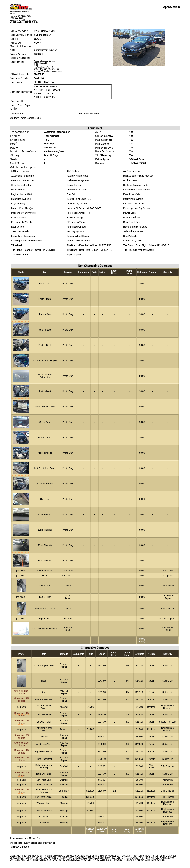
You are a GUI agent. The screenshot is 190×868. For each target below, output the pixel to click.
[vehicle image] (139, 66)
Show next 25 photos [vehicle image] (21, 692)
